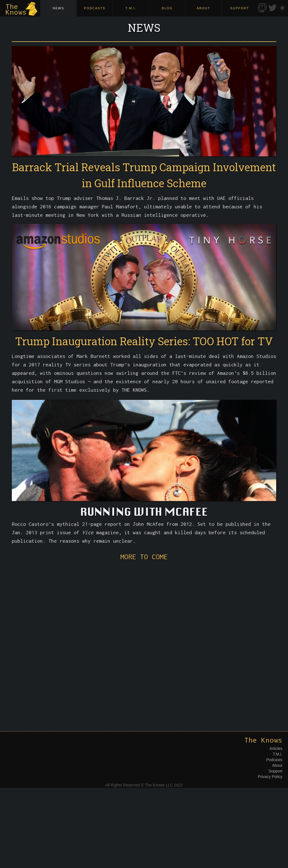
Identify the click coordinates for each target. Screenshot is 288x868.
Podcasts (274, 760)
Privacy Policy (270, 777)
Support (275, 771)
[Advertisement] (144, 637)
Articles (276, 748)
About (277, 765)
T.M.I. (278, 754)
